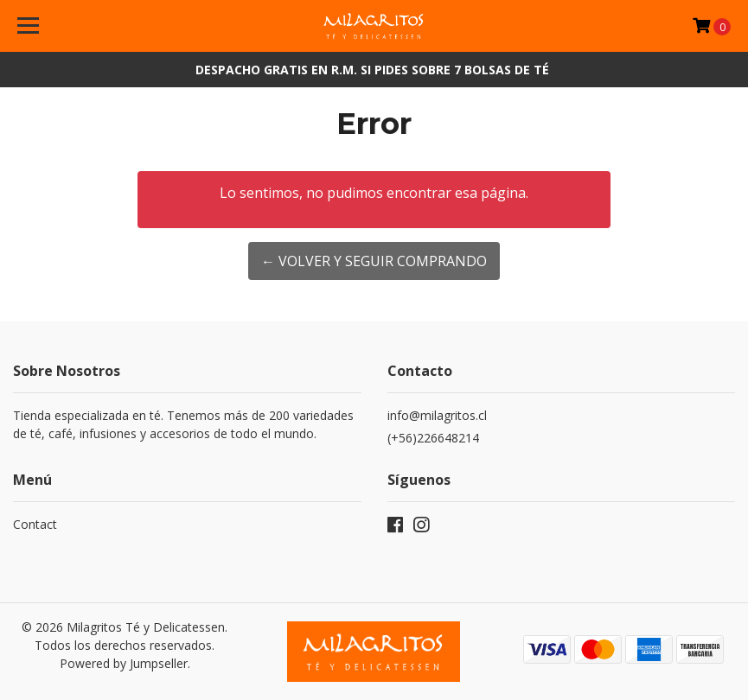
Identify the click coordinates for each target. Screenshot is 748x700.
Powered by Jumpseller (124, 663)
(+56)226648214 (433, 438)
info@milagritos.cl (437, 415)
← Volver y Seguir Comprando (374, 261)
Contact (35, 524)
